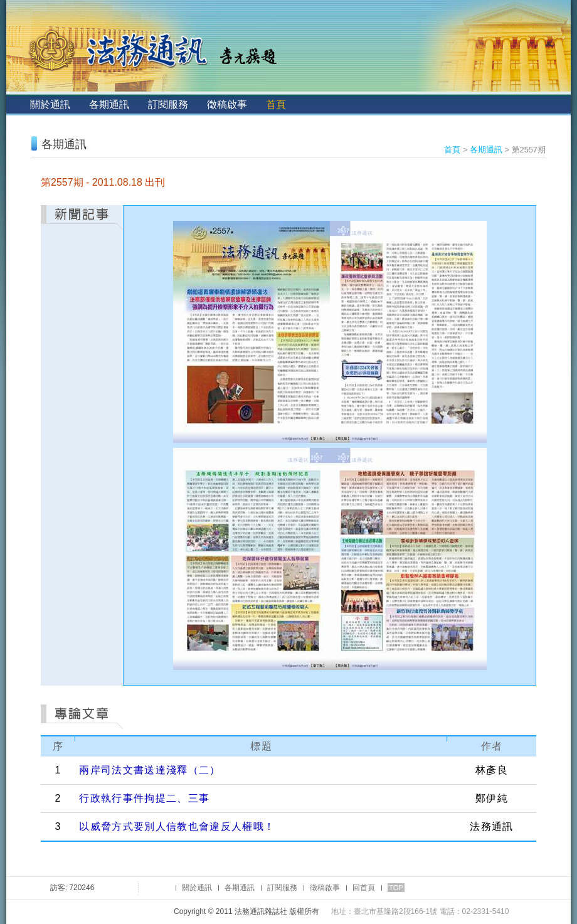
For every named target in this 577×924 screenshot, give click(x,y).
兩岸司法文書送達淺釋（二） (150, 770)
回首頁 (364, 888)
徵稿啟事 (227, 104)
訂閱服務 (168, 104)
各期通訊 (109, 104)
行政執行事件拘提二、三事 (144, 798)
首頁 (276, 104)
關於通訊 (50, 104)
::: (17, 104)
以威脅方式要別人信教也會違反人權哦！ (177, 826)
